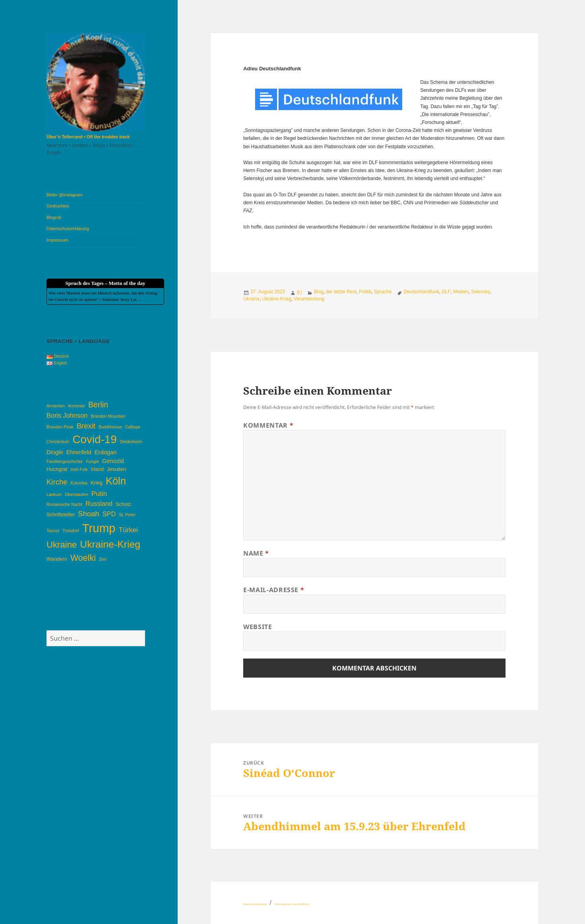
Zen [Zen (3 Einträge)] (103, 559)
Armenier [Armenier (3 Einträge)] (77, 406)
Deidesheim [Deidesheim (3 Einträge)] (131, 442)
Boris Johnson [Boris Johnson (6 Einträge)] (67, 415)
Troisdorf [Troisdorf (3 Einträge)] (71, 531)
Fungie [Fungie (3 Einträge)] (92, 461)
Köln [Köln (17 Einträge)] (116, 481)
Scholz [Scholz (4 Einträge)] (123, 504)
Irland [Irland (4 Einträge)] (97, 469)
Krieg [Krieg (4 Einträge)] (97, 483)
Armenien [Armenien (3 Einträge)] (56, 406)
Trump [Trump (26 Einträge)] (99, 528)
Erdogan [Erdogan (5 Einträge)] (106, 452)
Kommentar (268, 425)
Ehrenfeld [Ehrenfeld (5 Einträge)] (79, 452)
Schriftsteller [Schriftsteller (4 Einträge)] (61, 514)
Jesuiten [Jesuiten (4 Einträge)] (116, 469)
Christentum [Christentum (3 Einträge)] (58, 442)
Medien (461, 292)
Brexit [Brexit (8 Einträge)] (86, 426)
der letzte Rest (341, 292)
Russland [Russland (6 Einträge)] (99, 504)
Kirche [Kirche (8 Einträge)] (57, 482)
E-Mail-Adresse (274, 590)
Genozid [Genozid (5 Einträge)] (113, 461)
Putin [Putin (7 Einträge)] (99, 494)
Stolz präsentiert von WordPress (292, 904)
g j (299, 292)
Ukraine (251, 299)
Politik (365, 292)
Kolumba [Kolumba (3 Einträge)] (79, 483)
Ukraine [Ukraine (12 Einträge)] (62, 545)
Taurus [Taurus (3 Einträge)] (53, 531)
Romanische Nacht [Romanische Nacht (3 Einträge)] (64, 504)
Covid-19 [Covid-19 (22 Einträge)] (95, 439)
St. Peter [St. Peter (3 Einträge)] (127, 515)
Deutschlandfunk (421, 292)
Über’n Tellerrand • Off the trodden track (88, 137)
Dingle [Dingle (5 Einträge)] (55, 452)
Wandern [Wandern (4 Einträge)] (57, 559)
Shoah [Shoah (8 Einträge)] (89, 514)
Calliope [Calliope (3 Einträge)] (133, 427)
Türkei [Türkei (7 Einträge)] (128, 530)
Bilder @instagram (65, 195)
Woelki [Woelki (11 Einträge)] (83, 558)
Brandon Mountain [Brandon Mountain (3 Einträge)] (108, 416)
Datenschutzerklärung (68, 229)
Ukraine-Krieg (277, 299)
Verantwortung (309, 299)
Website (258, 627)
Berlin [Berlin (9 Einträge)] (98, 405)
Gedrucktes (58, 206)
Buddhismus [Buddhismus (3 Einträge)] (110, 427)
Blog (319, 292)
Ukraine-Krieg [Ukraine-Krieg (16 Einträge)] (110, 544)
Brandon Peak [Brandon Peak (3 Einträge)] (60, 427)
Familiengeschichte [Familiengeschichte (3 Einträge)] (65, 461)
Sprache (383, 292)
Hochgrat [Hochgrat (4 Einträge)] (57, 469)
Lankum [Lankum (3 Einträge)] (54, 494)
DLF (446, 292)
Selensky (481, 292)
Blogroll (54, 217)
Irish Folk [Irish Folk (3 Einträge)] (79, 469)
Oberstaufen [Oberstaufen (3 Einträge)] (77, 494)
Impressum (57, 240)
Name (256, 553)
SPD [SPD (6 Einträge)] (109, 514)
